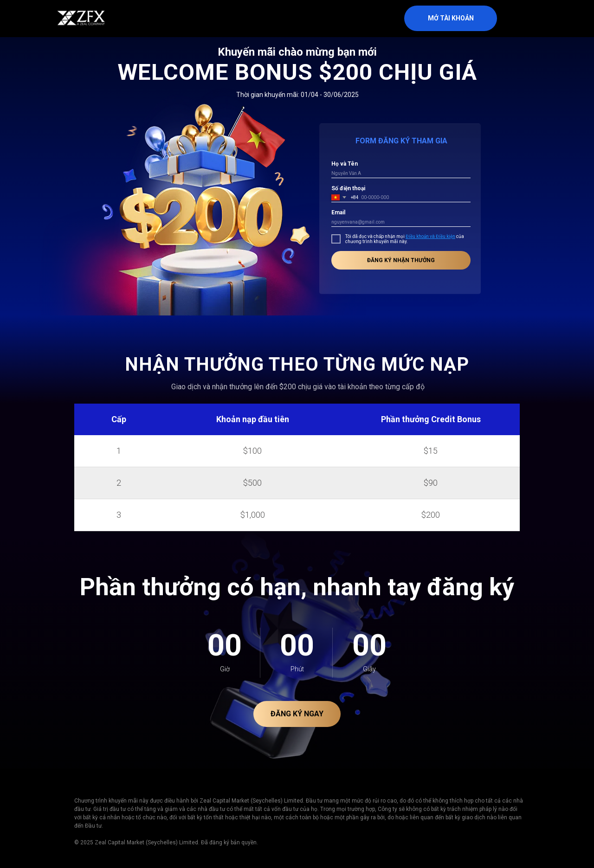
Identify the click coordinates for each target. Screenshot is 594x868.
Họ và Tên (345, 164)
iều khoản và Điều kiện (432, 236)
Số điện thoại (348, 188)
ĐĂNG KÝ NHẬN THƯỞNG (401, 260)
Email (338, 212)
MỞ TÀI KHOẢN (451, 18)
